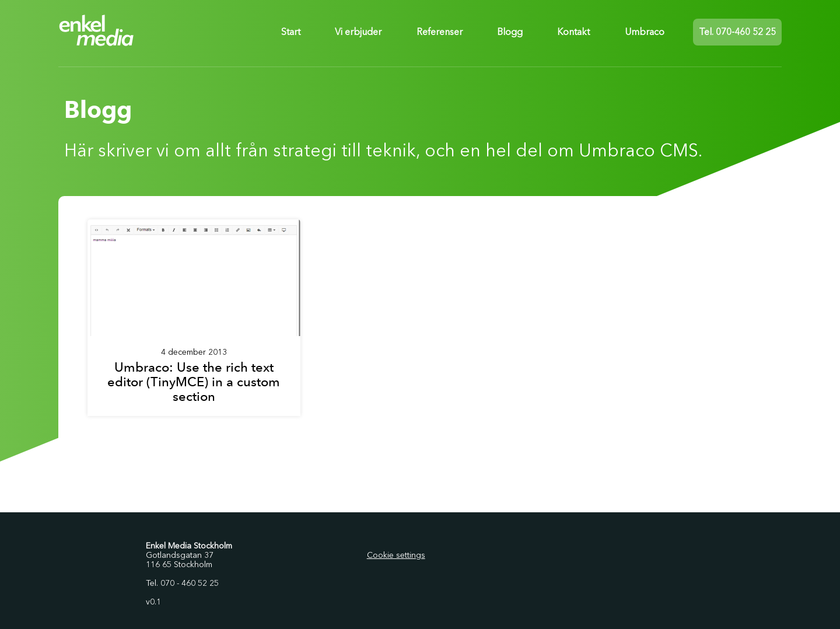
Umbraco (645, 32)
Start (291, 32)
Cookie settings (396, 555)
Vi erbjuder (358, 32)
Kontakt (573, 32)
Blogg (510, 32)
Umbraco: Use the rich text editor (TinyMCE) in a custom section (194, 382)
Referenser (440, 32)
